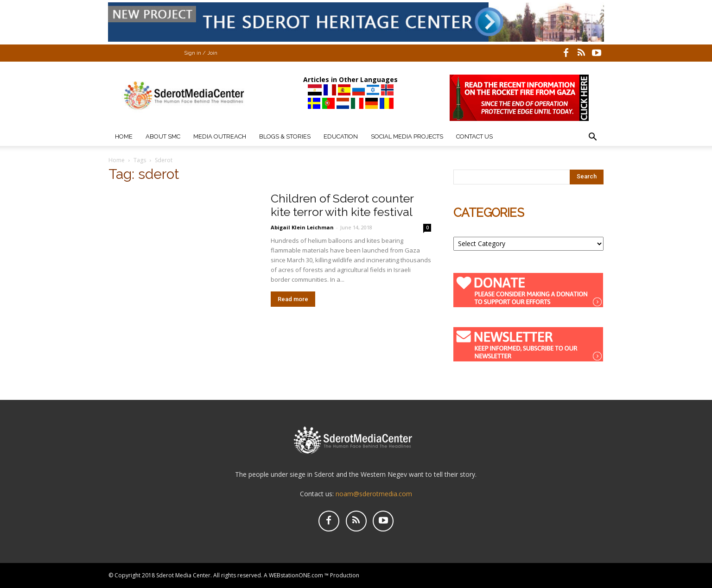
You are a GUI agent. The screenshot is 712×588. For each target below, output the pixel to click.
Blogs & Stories (285, 136)
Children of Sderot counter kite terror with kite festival (342, 205)
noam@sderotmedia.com (374, 494)
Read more (293, 299)
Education (341, 136)
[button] (592, 138)
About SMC (163, 136)
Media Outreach (220, 136)
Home (124, 136)
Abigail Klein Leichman (303, 227)
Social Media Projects (407, 136)
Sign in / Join (201, 53)
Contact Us (474, 136)
